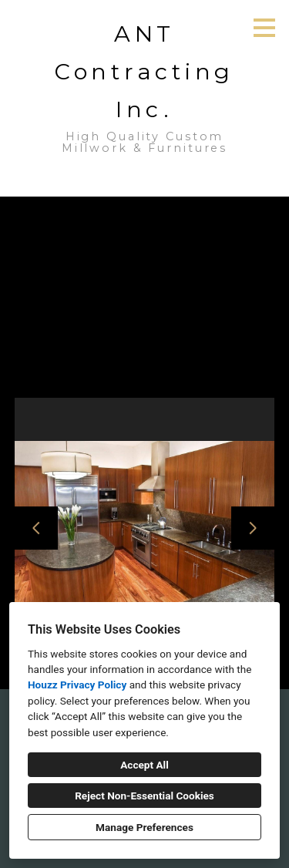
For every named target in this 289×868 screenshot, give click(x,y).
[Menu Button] (264, 28)
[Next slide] (253, 528)
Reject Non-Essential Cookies (144, 796)
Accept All (144, 765)
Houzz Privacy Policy (77, 685)
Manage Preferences (144, 827)
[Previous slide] (36, 528)
